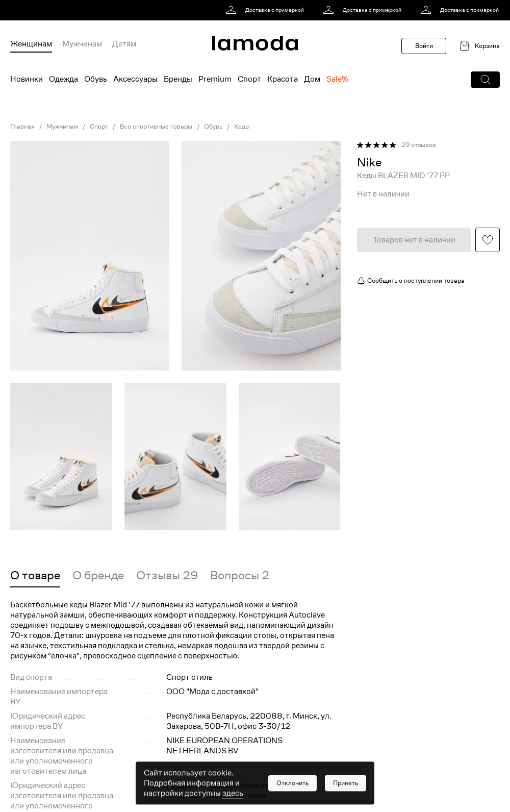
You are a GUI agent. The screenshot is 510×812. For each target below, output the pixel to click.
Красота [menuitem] (283, 79)
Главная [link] (22, 127)
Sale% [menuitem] (337, 79)
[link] (266, 10)
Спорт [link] (99, 127)
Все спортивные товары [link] (156, 127)
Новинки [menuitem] (27, 79)
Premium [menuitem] (215, 79)
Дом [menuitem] (312, 79)
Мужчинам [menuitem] (82, 44)
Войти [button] (424, 46)
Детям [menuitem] (124, 44)
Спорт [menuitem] (249, 79)
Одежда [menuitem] (63, 79)
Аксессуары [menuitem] (135, 79)
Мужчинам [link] (62, 127)
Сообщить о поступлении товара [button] (416, 280)
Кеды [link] (242, 127)
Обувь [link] (213, 127)
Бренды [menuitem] (178, 79)
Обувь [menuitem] (96, 79)
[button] (485, 80)
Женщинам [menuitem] (31, 44)
